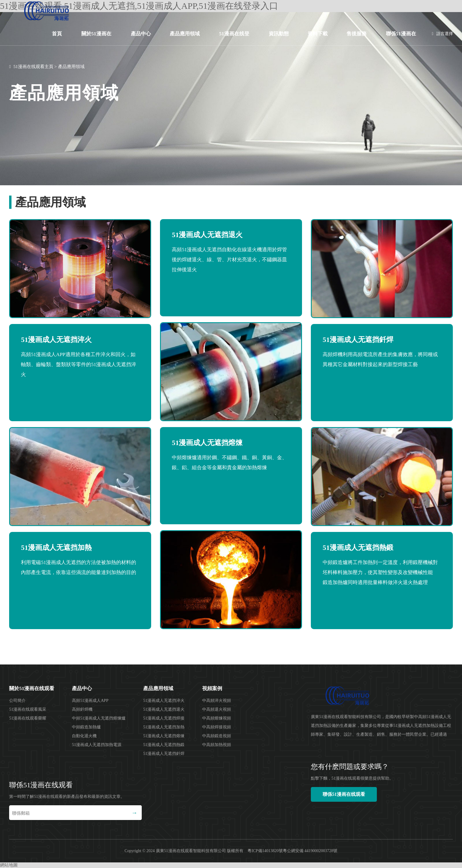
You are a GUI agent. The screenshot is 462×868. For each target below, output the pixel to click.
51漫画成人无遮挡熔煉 (164, 736)
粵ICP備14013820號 (265, 851)
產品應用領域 (185, 34)
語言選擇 (442, 34)
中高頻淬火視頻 (217, 701)
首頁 (57, 34)
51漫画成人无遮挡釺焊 (164, 754)
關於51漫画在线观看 (96, 38)
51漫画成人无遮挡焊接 (164, 718)
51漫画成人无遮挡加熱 (164, 727)
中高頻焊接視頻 (217, 727)
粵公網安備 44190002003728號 (310, 851)
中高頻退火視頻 (217, 709)
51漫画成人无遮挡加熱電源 (97, 745)
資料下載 (318, 34)
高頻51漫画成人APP (90, 701)
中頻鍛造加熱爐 (86, 727)
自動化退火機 (84, 736)
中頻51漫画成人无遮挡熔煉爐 (99, 718)
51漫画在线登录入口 (234, 38)
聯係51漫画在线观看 (401, 38)
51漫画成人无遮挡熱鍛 (164, 745)
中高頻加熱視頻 (217, 745)
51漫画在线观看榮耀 (28, 718)
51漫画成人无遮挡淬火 (164, 701)
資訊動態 (279, 34)
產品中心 (141, 34)
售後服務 (357, 34)
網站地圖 (9, 865)
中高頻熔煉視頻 (217, 718)
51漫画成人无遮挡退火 (164, 709)
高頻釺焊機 (82, 709)
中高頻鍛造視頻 (217, 736)
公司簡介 (17, 701)
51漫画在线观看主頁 (33, 67)
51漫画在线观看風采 (28, 709)
